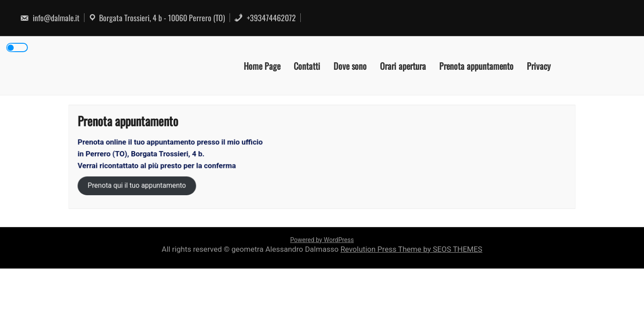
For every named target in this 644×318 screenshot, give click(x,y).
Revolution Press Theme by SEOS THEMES (412, 249)
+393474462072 (265, 18)
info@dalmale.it (50, 18)
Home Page (262, 65)
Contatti (307, 65)
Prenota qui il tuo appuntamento (138, 185)
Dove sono (350, 65)
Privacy (539, 65)
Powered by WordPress (322, 240)
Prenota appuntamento (476, 65)
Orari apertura (403, 65)
